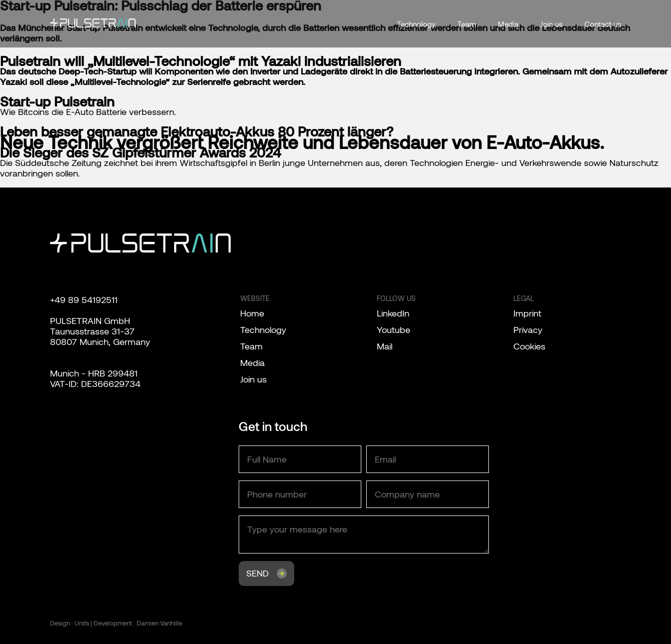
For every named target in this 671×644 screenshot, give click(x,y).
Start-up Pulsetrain (57, 101)
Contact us (603, 24)
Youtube (394, 329)
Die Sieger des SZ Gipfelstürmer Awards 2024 (141, 152)
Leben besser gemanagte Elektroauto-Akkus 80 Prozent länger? (197, 131)
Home (252, 313)
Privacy (528, 329)
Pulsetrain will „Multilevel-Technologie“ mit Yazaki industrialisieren (201, 60)
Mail (385, 346)
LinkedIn (393, 313)
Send (257, 573)
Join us (551, 24)
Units (82, 623)
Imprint (527, 313)
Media (508, 24)
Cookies (529, 346)
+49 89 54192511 (84, 299)
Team (467, 24)
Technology (416, 24)
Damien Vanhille (159, 623)
